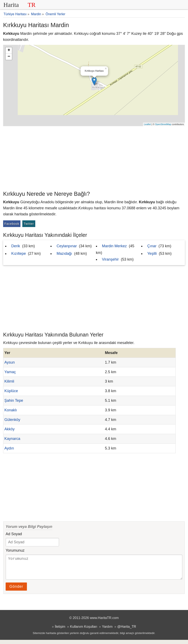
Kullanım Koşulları (84, 631)
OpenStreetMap (163, 124)
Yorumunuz (15, 550)
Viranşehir (110, 259)
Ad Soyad (14, 534)
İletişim (60, 631)
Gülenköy (12, 420)
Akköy (9, 429)
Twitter (29, 224)
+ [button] (9, 50)
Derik (16, 246)
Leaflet (147, 124)
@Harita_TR (127, 631)
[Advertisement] (94, 157)
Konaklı (11, 410)
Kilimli (9, 381)
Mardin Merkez (114, 246)
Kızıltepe (19, 254)
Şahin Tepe (14, 400)
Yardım (107, 631)
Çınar (152, 246)
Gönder (16, 591)
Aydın (9, 448)
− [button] (9, 57)
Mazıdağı (64, 254)
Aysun (10, 362)
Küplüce (11, 391)
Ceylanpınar (67, 246)
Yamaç (10, 372)
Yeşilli (152, 254)
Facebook (12, 224)
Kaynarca (12, 439)
